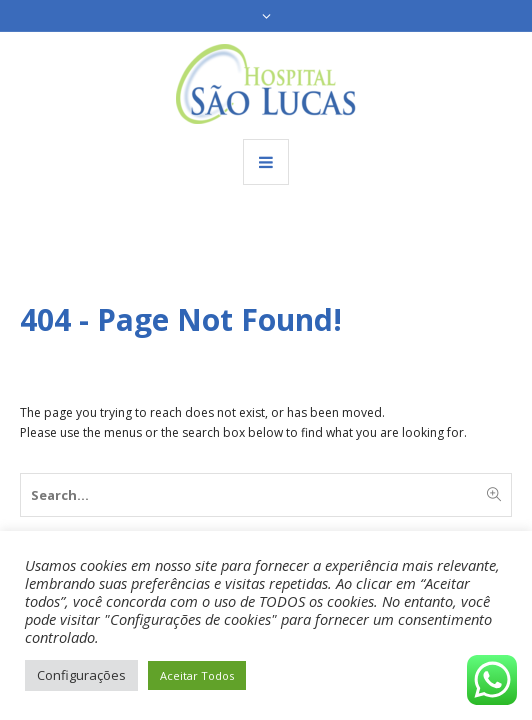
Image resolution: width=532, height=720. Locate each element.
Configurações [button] (81, 675)
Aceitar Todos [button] (197, 675)
